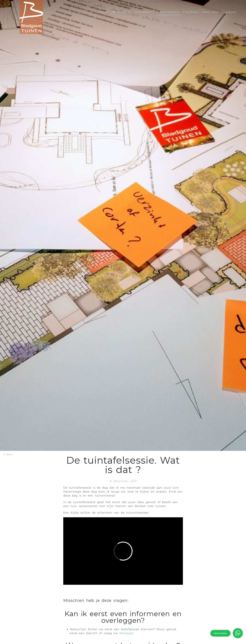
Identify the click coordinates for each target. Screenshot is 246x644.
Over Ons (210, 12)
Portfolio (191, 12)
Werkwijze (121, 12)
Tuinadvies (144, 12)
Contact (229, 12)
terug (9, 454)
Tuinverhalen (168, 12)
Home (103, 12)
